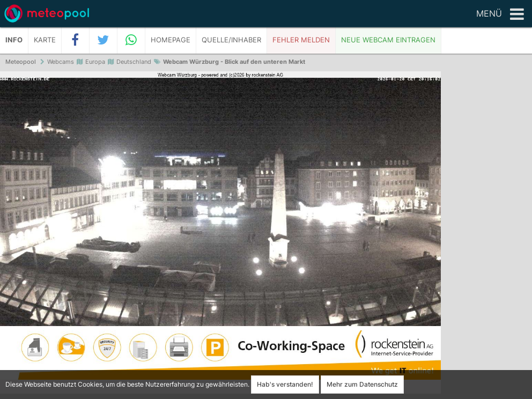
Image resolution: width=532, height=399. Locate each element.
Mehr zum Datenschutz (362, 384)
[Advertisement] (486, 236)
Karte (45, 40)
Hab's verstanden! (285, 384)
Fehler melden (301, 40)
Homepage (171, 40)
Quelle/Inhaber (231, 40)
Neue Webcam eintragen (388, 40)
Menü (500, 14)
